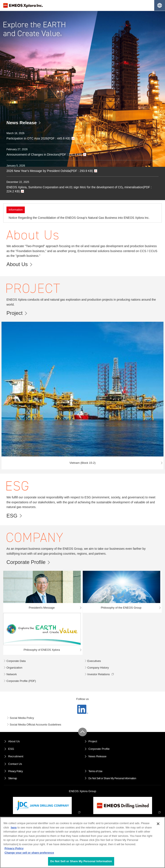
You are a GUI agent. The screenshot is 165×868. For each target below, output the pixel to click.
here (14, 827)
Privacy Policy (16, 771)
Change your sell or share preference (29, 853)
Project (15, 313)
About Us (17, 264)
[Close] (158, 824)
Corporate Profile (26, 562)
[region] (82, 842)
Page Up (82, 732)
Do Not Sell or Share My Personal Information (112, 778)
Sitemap (13, 778)
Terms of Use (96, 771)
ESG (12, 516)
